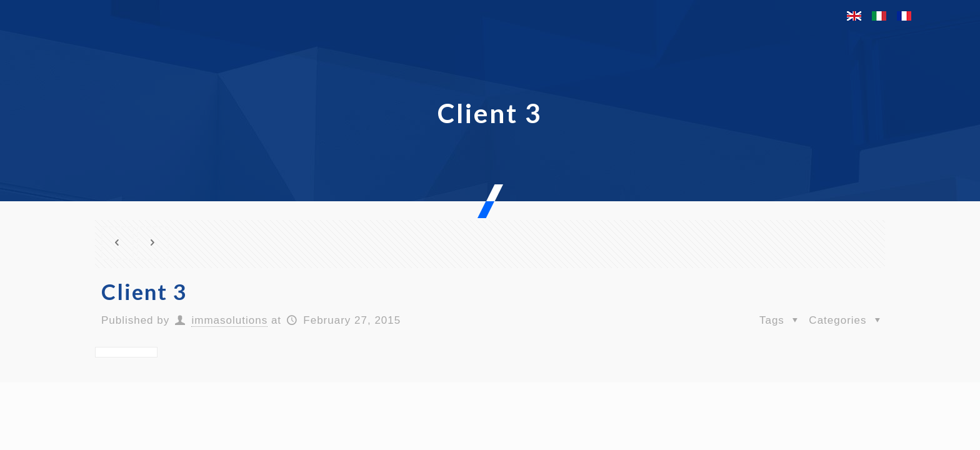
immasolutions (229, 320)
